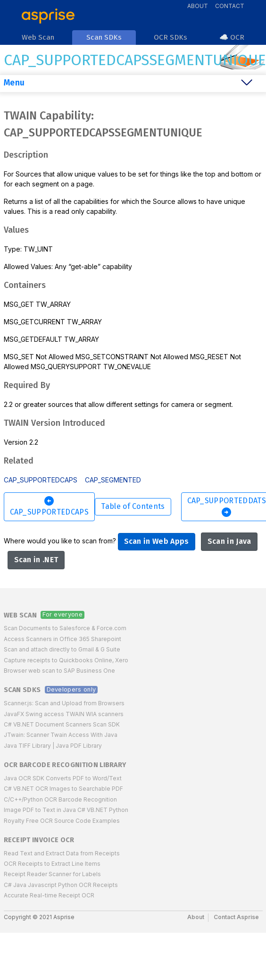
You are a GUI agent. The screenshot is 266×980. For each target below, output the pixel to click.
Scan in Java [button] (229, 541)
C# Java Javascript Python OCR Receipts (61, 885)
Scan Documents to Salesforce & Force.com (65, 628)
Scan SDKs (22, 690)
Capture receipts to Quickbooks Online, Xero (66, 660)
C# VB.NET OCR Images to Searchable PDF (63, 789)
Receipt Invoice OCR (39, 840)
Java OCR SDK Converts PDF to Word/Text (63, 778)
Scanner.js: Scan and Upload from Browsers (64, 703)
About (198, 6)
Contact (230, 6)
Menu (14, 83)
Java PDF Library (79, 746)
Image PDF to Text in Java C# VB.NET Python (66, 810)
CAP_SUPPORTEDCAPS (41, 480)
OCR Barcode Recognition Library (65, 765)
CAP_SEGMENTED (113, 480)
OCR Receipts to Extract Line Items (52, 864)
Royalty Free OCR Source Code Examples (62, 821)
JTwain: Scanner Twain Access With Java (61, 735)
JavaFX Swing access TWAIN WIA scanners (64, 714)
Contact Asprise (236, 917)
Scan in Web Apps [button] (157, 541)
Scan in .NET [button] (36, 560)
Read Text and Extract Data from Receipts (62, 853)
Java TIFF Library (27, 746)
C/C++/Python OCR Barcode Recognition (60, 799)
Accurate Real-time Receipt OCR (49, 895)
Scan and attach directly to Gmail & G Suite (62, 649)
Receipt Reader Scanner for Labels (52, 874)
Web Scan (21, 615)
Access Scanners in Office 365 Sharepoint (62, 639)
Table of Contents (133, 506)
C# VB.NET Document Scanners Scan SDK (62, 724)
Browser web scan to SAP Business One (59, 671)
